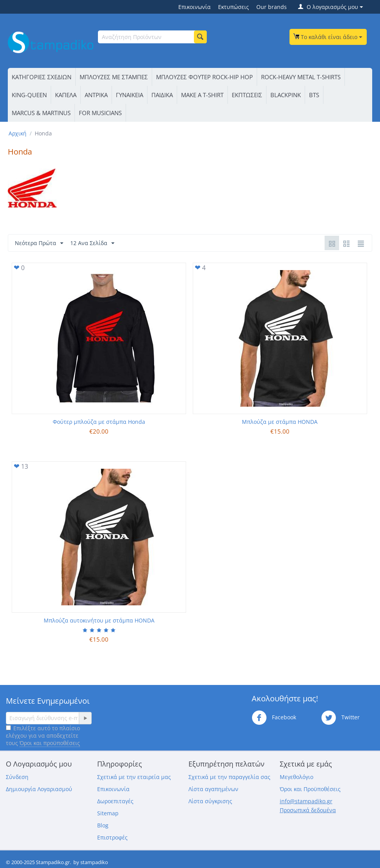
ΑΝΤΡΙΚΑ (96, 95)
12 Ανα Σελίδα (92, 243)
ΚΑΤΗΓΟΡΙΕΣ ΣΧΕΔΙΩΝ (42, 77)
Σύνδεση (17, 777)
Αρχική (18, 133)
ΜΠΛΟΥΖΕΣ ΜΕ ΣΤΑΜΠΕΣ (114, 77)
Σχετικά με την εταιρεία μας (134, 777)
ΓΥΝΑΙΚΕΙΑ (130, 95)
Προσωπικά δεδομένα (308, 810)
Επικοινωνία (194, 7)
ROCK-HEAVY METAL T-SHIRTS (301, 77)
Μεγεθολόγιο (297, 777)
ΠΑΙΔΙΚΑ (162, 95)
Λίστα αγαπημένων (213, 789)
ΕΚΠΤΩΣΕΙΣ (247, 95)
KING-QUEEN (29, 95)
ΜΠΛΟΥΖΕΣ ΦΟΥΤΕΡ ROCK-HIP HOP (204, 77)
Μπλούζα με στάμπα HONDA (280, 422)
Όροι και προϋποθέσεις (50, 743)
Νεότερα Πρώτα (39, 243)
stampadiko (94, 862)
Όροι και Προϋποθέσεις (310, 789)
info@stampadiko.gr (306, 801)
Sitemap (108, 813)
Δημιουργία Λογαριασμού (39, 789)
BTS (314, 95)
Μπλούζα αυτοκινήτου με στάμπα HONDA (99, 620)
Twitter (340, 718)
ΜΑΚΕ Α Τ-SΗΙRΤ (202, 95)
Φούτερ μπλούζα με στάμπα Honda (99, 422)
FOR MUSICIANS (100, 113)
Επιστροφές (112, 837)
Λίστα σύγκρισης (210, 801)
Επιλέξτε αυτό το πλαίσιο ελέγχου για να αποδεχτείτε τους (43, 735)
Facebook (274, 718)
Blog (103, 825)
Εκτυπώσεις (234, 7)
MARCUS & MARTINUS (41, 113)
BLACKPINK (286, 95)
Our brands (272, 7)
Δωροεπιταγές (115, 801)
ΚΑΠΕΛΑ (66, 95)
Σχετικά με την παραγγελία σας (229, 777)
